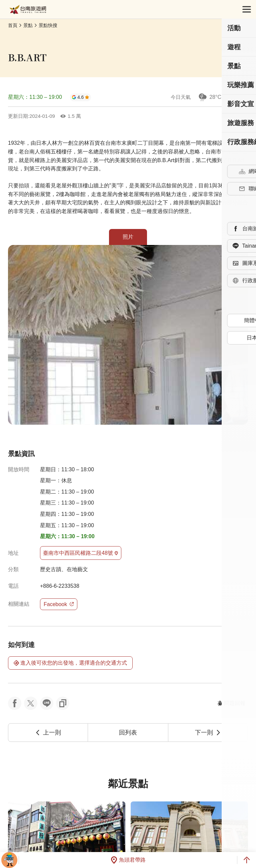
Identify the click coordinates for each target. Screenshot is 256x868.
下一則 (208, 733)
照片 (128, 237)
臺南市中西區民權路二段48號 (81, 553)
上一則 (48, 733)
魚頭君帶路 (128, 860)
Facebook (59, 604)
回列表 (128, 733)
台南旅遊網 (28, 9)
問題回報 (231, 703)
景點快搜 (48, 25)
